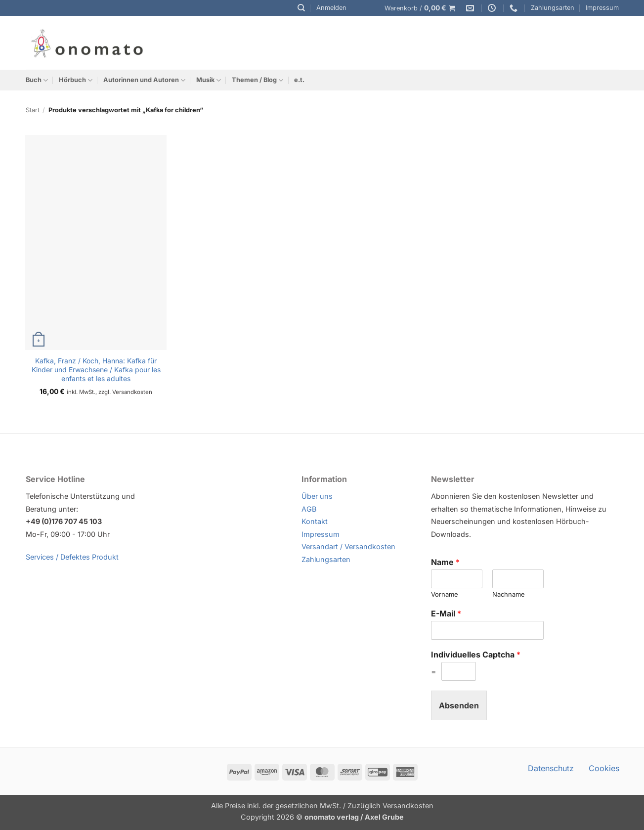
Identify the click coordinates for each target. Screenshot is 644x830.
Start (33, 110)
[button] (331, 8)
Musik (209, 80)
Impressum (602, 8)
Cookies (604, 768)
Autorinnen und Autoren (144, 80)
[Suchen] (301, 8)
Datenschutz (551, 768)
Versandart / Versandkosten (348, 546)
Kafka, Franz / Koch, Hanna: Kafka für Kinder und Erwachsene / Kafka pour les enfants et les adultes (96, 370)
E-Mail (446, 613)
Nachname (509, 594)
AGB (309, 509)
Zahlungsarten (553, 8)
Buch (37, 80)
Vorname (445, 594)
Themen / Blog (258, 80)
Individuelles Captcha (476, 655)
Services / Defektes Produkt (72, 557)
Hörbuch (76, 80)
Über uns (317, 496)
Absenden (459, 705)
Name (445, 562)
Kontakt (315, 521)
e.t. (299, 80)
